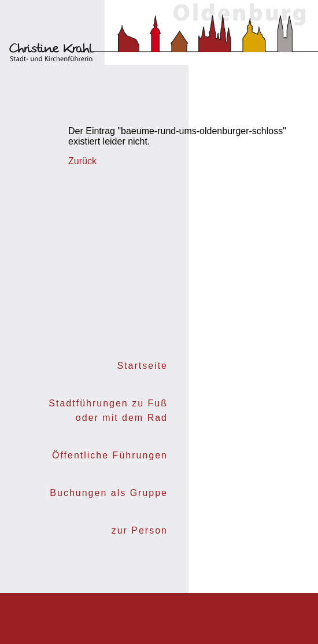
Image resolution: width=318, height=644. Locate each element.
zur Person (140, 530)
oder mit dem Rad (122, 418)
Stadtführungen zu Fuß (108, 403)
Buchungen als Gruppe (109, 493)
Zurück (82, 161)
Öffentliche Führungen (110, 455)
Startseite (142, 366)
